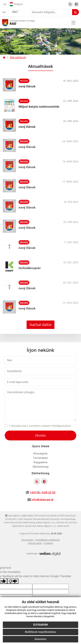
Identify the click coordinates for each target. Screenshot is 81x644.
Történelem (40, 458)
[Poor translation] (13, 581)
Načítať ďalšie (40, 325)
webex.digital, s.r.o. (46, 522)
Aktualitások (18, 57)
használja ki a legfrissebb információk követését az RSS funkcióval (40, 516)
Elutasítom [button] (40, 639)
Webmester (63, 526)
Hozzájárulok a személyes (40, 426)
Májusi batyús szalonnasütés (39, 107)
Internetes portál (13, 522)
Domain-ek (62, 522)
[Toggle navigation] (73, 23)
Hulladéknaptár (30, 268)
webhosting (29, 522)
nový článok (27, 86)
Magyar (16, 4)
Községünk (40, 454)
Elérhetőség (41, 467)
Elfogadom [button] (40, 625)
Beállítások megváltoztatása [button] (41, 632)
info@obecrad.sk (43, 500)
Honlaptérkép (68, 519)
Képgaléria (40, 462)
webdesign (32, 553)
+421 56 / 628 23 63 (43, 493)
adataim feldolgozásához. (57, 426)
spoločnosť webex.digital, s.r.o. (40, 526)
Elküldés (41, 435)
